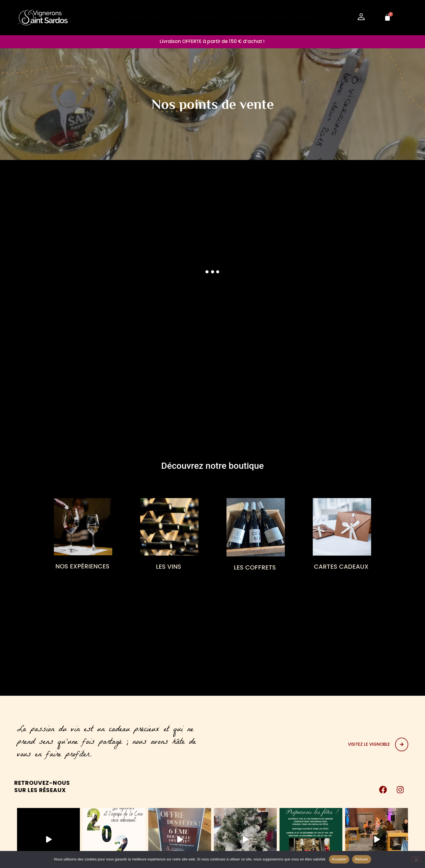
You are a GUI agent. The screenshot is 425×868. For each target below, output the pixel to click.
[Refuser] (416, 859)
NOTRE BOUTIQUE (203, 17)
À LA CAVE (165, 18)
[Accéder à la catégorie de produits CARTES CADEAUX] (342, 536)
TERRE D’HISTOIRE (127, 17)
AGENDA (279, 17)
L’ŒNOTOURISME (245, 17)
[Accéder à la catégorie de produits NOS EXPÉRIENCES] (83, 536)
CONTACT (306, 17)
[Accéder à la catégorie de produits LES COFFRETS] (256, 536)
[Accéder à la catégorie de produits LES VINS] (169, 536)
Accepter (339, 859)
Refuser (361, 859)
